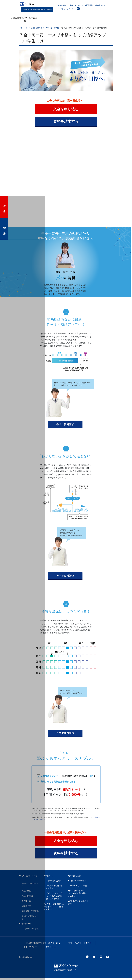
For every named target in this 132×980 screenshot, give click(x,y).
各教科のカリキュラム (30, 887)
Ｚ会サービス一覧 (66, 9)
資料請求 (4, 229)
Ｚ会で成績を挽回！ (54, 883)
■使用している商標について (78, 905)
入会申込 (4, 207)
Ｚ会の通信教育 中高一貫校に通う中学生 (37, 10)
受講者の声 (26, 908)
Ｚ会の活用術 (27, 898)
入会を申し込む (66, 110)
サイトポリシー (30, 949)
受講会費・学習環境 (30, 913)
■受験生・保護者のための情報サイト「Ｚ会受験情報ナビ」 (54, 909)
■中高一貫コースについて (29, 879)
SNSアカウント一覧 (79, 888)
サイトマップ (51, 949)
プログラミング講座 (30, 931)
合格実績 (62, 5)
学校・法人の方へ (76, 5)
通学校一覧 (26, 903)
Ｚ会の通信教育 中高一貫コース (24, 19)
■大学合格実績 (74, 878)
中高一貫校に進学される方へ (54, 889)
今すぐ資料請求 (65, 426)
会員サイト (100, 5)
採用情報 (89, 5)
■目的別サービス (26, 926)
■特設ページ (49, 878)
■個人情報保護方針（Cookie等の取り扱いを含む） (78, 896)
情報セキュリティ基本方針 (80, 945)
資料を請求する (66, 122)
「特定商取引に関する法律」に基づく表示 (42, 945)
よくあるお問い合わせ (30, 920)
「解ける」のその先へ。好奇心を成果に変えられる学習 (54, 898)
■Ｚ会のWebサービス (77, 883)
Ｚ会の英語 (26, 893)
